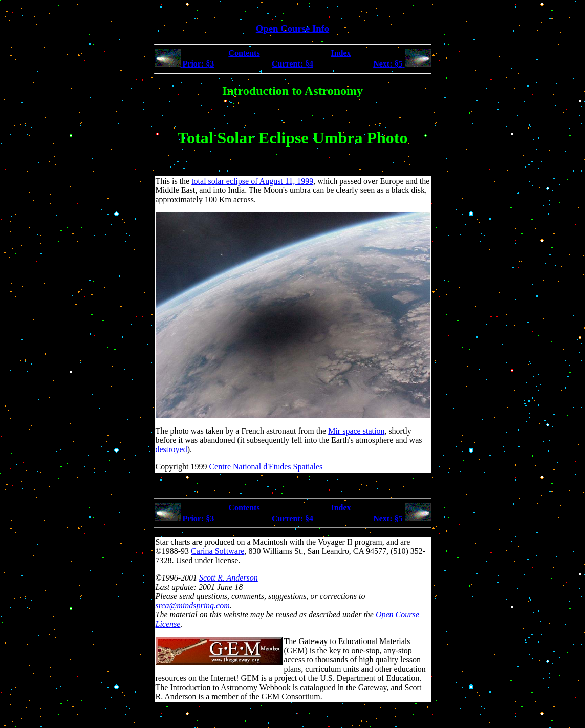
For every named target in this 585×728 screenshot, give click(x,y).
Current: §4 (292, 64)
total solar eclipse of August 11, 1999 (252, 181)
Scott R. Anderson (229, 578)
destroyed (171, 449)
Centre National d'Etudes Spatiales (266, 467)
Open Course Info (292, 28)
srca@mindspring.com (193, 605)
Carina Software (218, 551)
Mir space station (356, 431)
